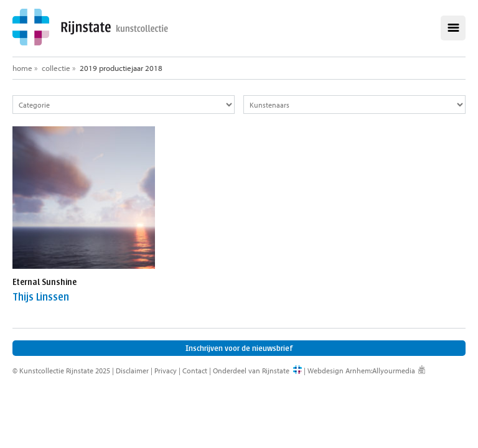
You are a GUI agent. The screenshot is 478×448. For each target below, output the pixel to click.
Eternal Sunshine (45, 282)
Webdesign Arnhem (339, 371)
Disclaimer (132, 371)
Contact (195, 371)
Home (22, 68)
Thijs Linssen (41, 297)
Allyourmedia (394, 371)
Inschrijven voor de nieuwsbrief (239, 348)
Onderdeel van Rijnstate (251, 371)
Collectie (56, 68)
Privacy (166, 371)
